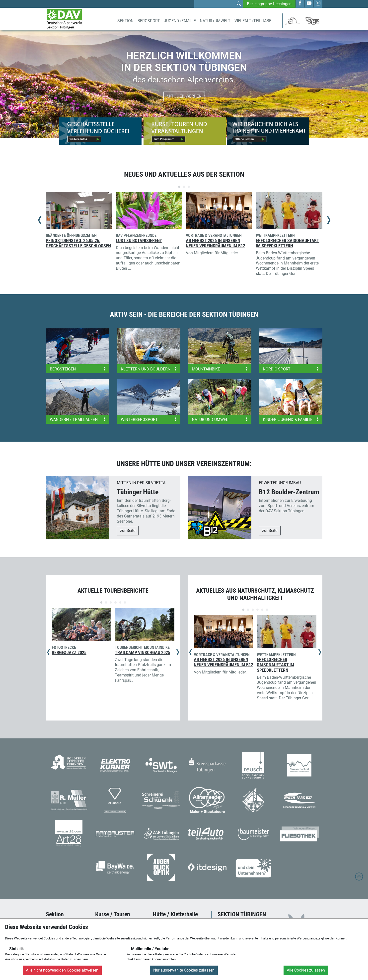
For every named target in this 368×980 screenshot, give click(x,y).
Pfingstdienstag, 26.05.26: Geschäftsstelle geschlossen (78, 243)
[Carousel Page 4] (115, 602)
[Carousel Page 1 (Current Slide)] (179, 187)
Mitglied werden (184, 96)
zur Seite (128, 531)
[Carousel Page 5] (120, 602)
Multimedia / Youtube (148, 949)
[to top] (359, 879)
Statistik (14, 949)
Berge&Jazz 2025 (69, 653)
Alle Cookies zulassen (306, 970)
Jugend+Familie (180, 21)
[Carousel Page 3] (189, 187)
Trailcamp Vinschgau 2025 (143, 653)
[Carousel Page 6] (125, 602)
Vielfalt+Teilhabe (253, 21)
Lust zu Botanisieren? (139, 241)
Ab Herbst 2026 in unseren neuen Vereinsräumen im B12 (216, 243)
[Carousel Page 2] (184, 187)
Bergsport (149, 21)
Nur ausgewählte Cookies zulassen (184, 970)
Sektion (125, 21)
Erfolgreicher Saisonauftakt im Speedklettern (288, 243)
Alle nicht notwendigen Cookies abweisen (62, 970)
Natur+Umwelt (215, 21)
